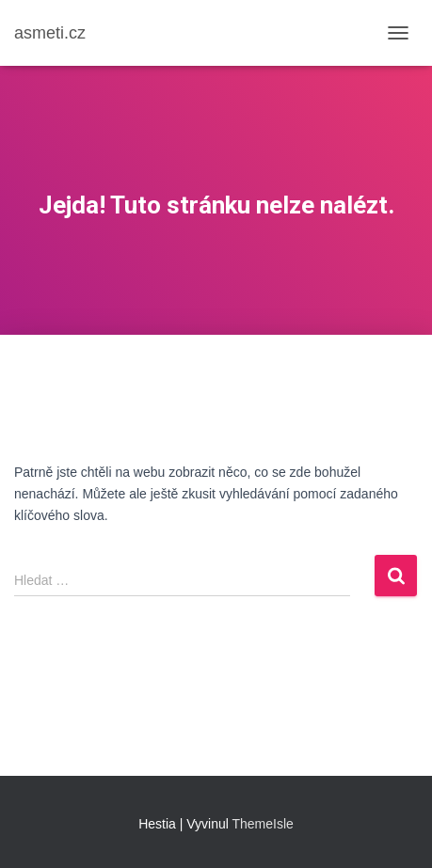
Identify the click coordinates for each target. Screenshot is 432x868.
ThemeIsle (263, 824)
